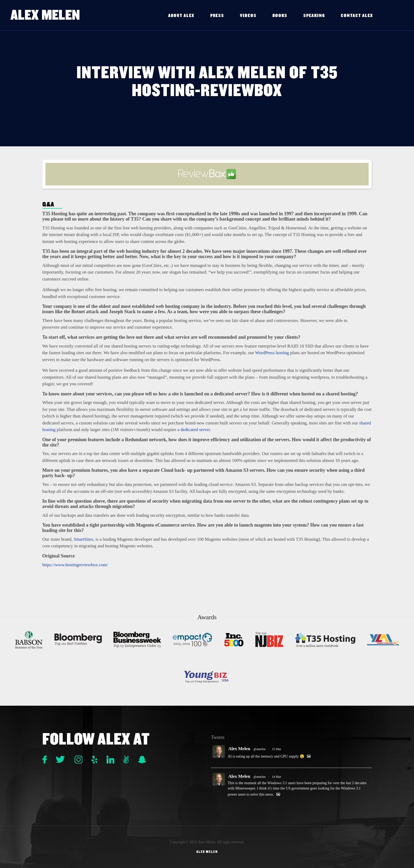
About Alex (181, 16)
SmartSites (83, 539)
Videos (248, 16)
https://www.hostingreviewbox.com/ (75, 565)
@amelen (260, 749)
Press (217, 16)
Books (280, 16)
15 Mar (276, 749)
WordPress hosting (272, 353)
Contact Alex (357, 16)
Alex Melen (45, 15)
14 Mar (276, 777)
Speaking (314, 16)
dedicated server (195, 430)
